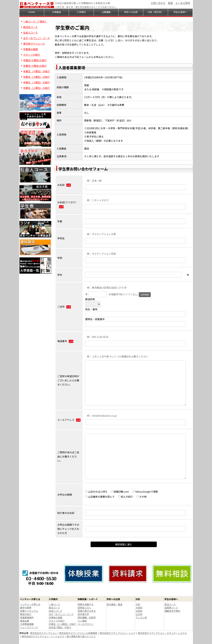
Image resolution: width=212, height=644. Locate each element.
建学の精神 (26, 608)
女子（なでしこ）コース (36, 38)
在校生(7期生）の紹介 (60, 627)
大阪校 (139, 608)
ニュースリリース (29, 627)
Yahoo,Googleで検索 (145, 492)
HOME (32, 12)
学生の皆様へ (180, 12)
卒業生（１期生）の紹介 (37, 88)
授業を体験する (86, 604)
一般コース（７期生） (35, 21)
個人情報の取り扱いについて (81, 636)
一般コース (54, 604)
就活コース (54, 608)
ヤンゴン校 (141, 617)
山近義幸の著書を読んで (100, 497)
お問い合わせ (158, 3)
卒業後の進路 (30, 49)
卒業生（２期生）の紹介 (37, 82)
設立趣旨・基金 (115, 604)
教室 (170, 3)
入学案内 (81, 12)
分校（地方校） (155, 12)
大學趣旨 (56, 12)
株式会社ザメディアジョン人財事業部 (78, 633)
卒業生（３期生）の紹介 (37, 77)
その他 (142, 497)
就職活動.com (120, 492)
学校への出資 (131, 12)
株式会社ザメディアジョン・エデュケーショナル (162, 633)
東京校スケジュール (34, 44)
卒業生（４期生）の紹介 (37, 71)
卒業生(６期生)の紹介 (35, 60)
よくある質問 (183, 3)
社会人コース (30, 33)
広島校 (139, 611)
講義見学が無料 (172, 611)
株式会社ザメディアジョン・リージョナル (43, 636)
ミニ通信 (82, 621)
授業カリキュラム (29, 611)
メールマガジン (86, 624)
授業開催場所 (27, 617)
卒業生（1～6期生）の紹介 (62, 624)
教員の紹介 (26, 614)
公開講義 (106, 12)
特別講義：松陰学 (87, 617)
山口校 (139, 614)
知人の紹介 (126, 497)
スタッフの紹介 (32, 55)
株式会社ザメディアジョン (44, 633)
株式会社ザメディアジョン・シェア (118, 633)
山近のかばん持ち (96, 492)
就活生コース (30, 27)
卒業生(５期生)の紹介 (35, 66)
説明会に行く (85, 608)
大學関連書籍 (27, 624)
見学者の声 (83, 614)
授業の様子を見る (87, 611)
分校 (138, 604)
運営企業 (25, 621)
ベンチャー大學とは (30, 604)
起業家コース (171, 608)
